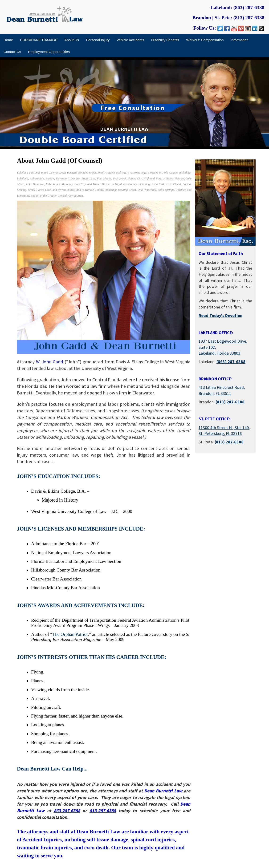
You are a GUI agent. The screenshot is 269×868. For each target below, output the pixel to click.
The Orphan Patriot (70, 634)
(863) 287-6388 (249, 8)
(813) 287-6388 (249, 18)
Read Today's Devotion (220, 315)
